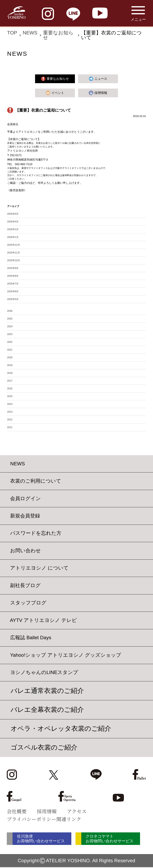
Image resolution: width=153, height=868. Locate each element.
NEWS (30, 33)
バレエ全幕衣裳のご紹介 (47, 710)
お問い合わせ (25, 551)
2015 (10, 396)
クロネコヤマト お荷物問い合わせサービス (119, 839)
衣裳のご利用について (36, 481)
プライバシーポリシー (32, 819)
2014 (10, 404)
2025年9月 (13, 268)
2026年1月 (13, 237)
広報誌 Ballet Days (31, 638)
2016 (10, 389)
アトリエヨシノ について (39, 568)
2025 (10, 319)
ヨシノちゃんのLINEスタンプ (44, 673)
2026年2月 (13, 229)
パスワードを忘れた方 (36, 533)
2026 (10, 311)
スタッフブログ (28, 603)
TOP (12, 33)
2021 (10, 350)
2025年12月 (14, 245)
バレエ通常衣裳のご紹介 (47, 691)
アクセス (77, 811)
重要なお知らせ (58, 35)
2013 (10, 412)
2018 (10, 373)
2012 (10, 420)
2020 (10, 358)
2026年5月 (13, 214)
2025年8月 (13, 276)
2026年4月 (13, 222)
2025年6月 (13, 291)
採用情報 (47, 811)
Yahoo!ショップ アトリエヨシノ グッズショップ (66, 655)
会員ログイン (25, 498)
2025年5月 (13, 299)
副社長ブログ (25, 585)
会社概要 (17, 811)
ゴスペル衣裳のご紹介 (44, 747)
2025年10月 (14, 260)
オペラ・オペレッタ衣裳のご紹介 (61, 728)
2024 (10, 326)
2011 (10, 427)
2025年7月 (13, 284)
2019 (10, 365)
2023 (10, 334)
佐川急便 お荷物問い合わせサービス (44, 839)
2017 (10, 381)
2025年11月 (14, 253)
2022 (10, 342)
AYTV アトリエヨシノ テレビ (43, 620)
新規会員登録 (25, 516)
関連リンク (69, 819)
